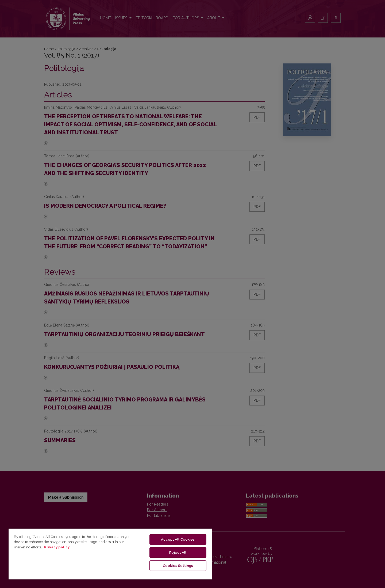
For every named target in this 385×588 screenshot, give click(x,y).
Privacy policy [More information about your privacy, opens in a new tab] (57, 547)
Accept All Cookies (178, 539)
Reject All (178, 553)
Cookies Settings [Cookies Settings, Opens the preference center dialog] (178, 566)
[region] (110, 554)
